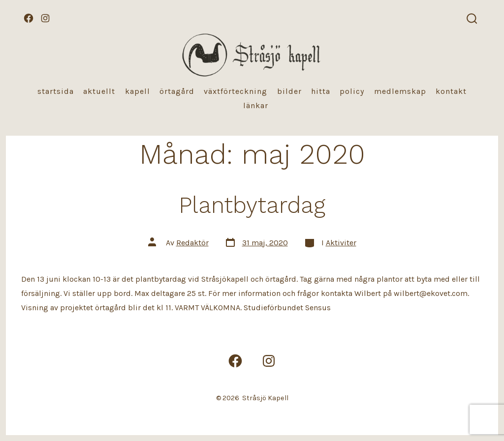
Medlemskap (400, 91)
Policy (352, 91)
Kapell (138, 91)
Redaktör (192, 243)
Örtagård (177, 91)
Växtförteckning (236, 91)
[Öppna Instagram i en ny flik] (45, 18)
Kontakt (451, 91)
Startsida (56, 91)
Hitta (321, 91)
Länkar (256, 105)
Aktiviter (341, 243)
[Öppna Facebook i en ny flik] (29, 18)
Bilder (289, 91)
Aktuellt (99, 91)
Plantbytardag (252, 205)
